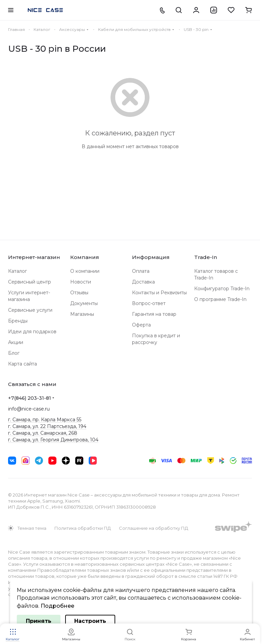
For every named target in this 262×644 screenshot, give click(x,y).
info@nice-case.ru (29, 409)
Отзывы (79, 293)
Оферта (141, 325)
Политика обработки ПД (83, 528)
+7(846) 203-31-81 (30, 398)
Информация (151, 257)
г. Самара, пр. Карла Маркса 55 (45, 420)
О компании (85, 271)
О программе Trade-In (220, 299)
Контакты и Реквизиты (159, 293)
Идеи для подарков (32, 332)
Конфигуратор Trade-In (222, 289)
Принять (39, 621)
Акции (16, 342)
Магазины (82, 314)
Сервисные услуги (30, 310)
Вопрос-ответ (149, 303)
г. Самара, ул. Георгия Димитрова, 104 (53, 440)
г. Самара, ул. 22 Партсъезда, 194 (47, 426)
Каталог (17, 271)
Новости (81, 282)
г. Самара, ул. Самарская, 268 (43, 433)
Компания (85, 257)
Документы (84, 303)
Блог (14, 353)
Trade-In (206, 257)
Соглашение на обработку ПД (154, 528)
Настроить (90, 621)
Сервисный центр (30, 282)
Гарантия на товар (154, 314)
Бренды (18, 321)
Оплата (141, 271)
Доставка (143, 282)
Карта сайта (23, 364)
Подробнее (57, 606)
